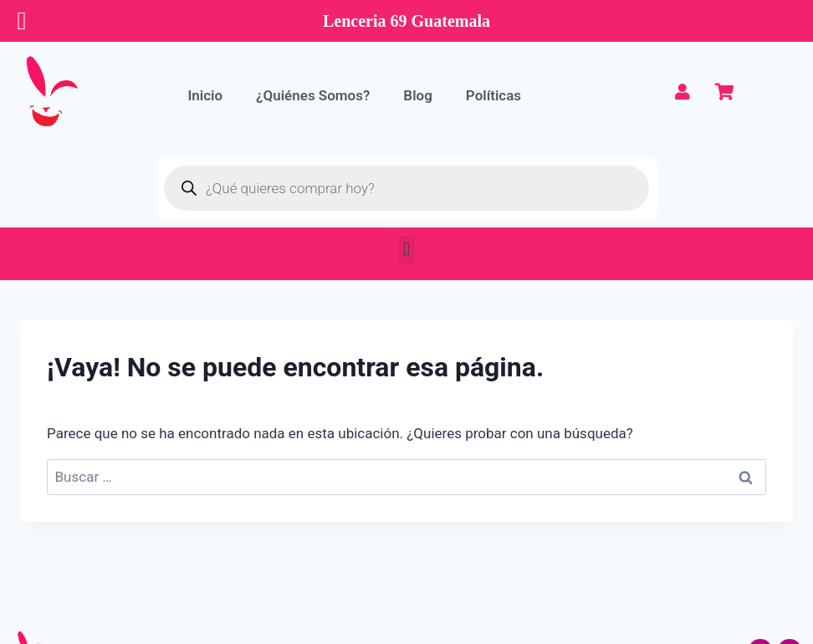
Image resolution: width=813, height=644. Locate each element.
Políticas (493, 95)
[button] (406, 250)
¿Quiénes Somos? (313, 95)
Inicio (205, 95)
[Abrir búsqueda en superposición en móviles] (406, 188)
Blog (418, 95)
